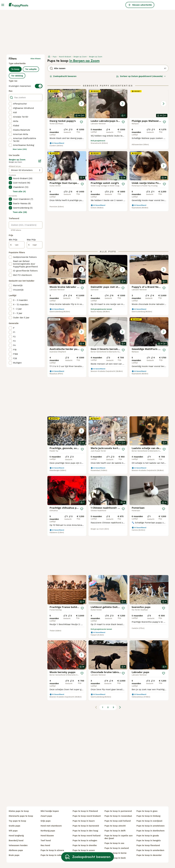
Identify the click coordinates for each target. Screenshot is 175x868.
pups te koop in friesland (85, 811)
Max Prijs (31, 240)
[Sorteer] (141, 76)
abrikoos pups (16, 850)
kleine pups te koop (19, 811)
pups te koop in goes (147, 811)
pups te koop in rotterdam (54, 855)
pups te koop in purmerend (118, 811)
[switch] (26, 86)
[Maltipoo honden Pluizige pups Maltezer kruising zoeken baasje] (149, 104)
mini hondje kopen (50, 811)
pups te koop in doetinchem (150, 831)
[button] (67, 104)
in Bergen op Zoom (84, 61)
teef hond (46, 840)
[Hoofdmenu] (3, 5)
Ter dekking (17, 76)
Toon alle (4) (19, 191)
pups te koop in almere (52, 850)
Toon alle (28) (20, 212)
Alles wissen (36, 59)
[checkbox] (10, 104)
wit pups (13, 831)
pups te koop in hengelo (149, 840)
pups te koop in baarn (84, 821)
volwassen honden (18, 845)
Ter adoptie (31, 69)
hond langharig (16, 836)
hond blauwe (47, 836)
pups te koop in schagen (85, 840)
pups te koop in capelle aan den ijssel (118, 837)
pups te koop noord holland (86, 836)
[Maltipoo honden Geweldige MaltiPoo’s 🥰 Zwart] (149, 332)
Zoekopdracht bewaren (63, 76)
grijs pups (46, 821)
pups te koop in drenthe (85, 845)
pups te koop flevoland (148, 845)
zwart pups (46, 816)
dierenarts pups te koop (21, 816)
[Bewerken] (40, 161)
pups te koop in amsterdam (150, 850)
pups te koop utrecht (115, 826)
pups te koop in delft (115, 831)
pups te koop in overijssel (149, 821)
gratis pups (14, 826)
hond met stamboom (51, 826)
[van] (17, 245)
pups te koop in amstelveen (150, 826)
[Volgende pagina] (120, 707)
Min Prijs (13, 240)
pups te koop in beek (115, 858)
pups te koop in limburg (148, 816)
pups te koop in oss (114, 843)
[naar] (35, 245)
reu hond (45, 845)
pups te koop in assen (84, 850)
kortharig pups (48, 831)
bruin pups (14, 855)
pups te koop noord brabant (87, 816)
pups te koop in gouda (148, 836)
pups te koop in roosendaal (118, 816)
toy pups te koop (17, 821)
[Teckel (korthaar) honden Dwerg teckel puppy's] (67, 104)
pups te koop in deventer (149, 855)
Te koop (15, 69)
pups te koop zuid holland (118, 821)
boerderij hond (16, 840)
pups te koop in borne (115, 853)
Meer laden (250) (20, 149)
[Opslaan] (81, 122)
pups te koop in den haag (85, 831)
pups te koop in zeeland (117, 848)
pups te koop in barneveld (86, 826)
